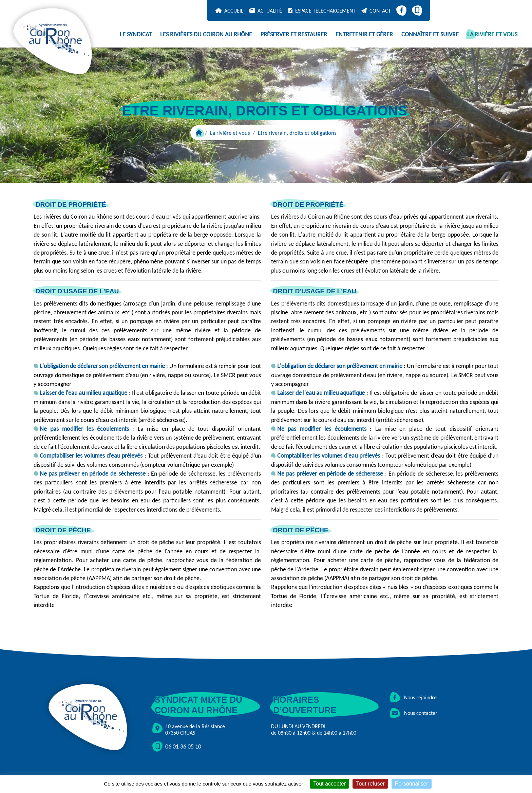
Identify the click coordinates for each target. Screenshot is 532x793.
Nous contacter (414, 713)
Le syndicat (136, 34)
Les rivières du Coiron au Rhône (206, 34)
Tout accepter (329, 784)
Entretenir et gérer (364, 34)
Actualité (270, 11)
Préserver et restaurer (294, 34)
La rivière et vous (492, 34)
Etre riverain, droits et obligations (297, 133)
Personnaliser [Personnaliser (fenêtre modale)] (412, 784)
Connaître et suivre (430, 34)
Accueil (234, 11)
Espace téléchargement (325, 11)
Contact (380, 11)
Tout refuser (370, 784)
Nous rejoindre (413, 697)
